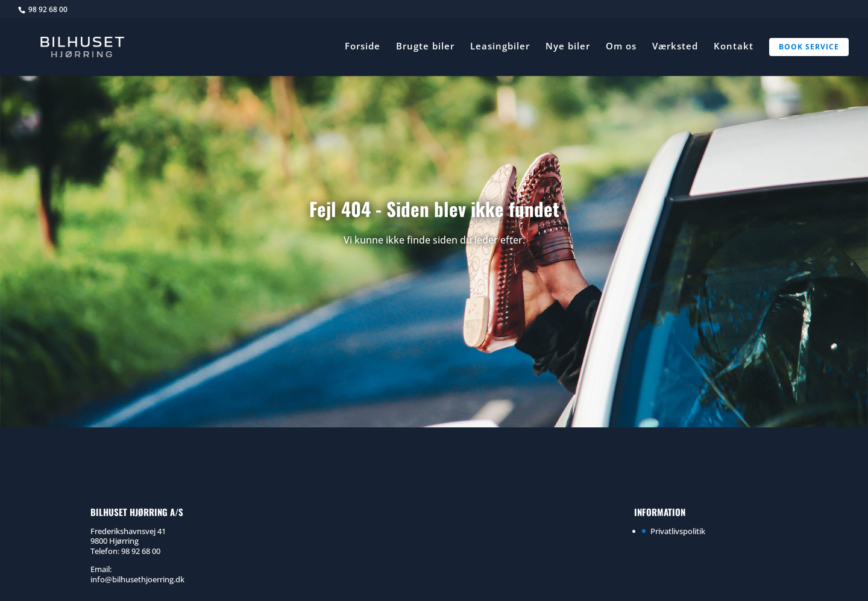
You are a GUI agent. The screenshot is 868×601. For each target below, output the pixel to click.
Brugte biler (425, 47)
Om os (621, 47)
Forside (363, 47)
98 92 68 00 (48, 9)
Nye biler (568, 47)
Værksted (675, 47)
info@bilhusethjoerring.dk (137, 579)
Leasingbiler (500, 47)
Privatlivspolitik (678, 531)
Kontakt (734, 47)
